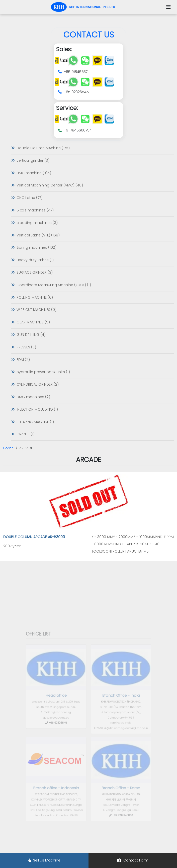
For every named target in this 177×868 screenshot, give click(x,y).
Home (8, 448)
